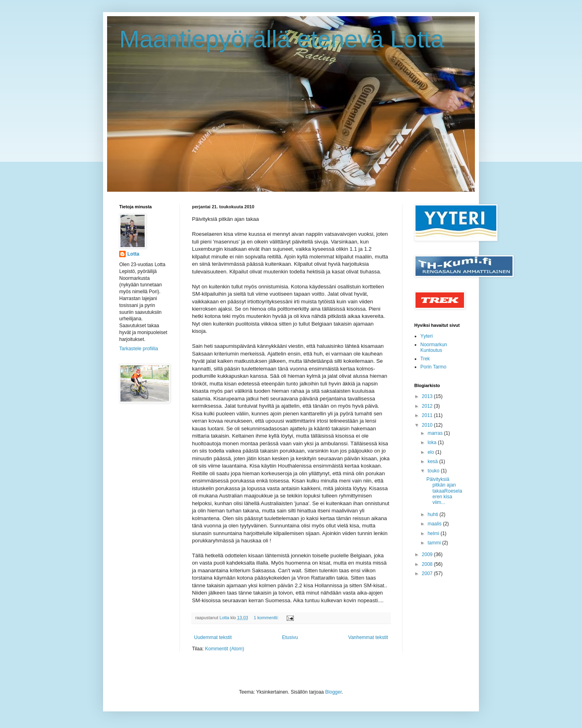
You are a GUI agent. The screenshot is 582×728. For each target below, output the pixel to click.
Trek (425, 359)
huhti (433, 514)
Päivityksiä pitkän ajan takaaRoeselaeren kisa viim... (444, 491)
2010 (428, 425)
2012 (428, 406)
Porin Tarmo (433, 367)
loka (433, 442)
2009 (428, 554)
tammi (435, 543)
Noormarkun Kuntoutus (434, 347)
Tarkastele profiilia (139, 349)
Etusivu (290, 637)
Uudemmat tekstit (213, 637)
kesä (433, 461)
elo (431, 452)
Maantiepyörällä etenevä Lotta (282, 39)
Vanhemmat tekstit (368, 637)
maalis (435, 524)
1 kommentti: (267, 618)
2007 (428, 574)
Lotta (133, 254)
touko (434, 471)
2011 (428, 415)
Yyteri (427, 336)
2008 (428, 564)
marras (436, 433)
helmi (434, 533)
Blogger (334, 692)
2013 (428, 396)
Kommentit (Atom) (225, 649)
